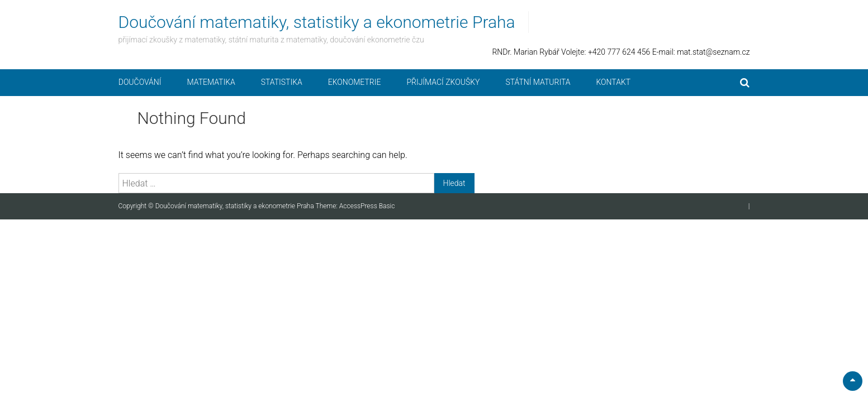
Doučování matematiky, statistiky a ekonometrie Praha (317, 22)
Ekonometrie (355, 82)
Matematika (211, 82)
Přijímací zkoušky (443, 82)
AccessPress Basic (367, 206)
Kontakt (613, 82)
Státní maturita (538, 82)
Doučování (140, 82)
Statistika (282, 82)
